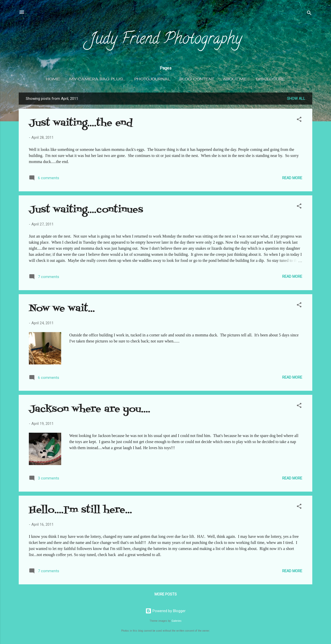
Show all (296, 99)
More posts (166, 594)
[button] (299, 120)
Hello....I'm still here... (80, 510)
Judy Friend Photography (166, 40)
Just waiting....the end (81, 123)
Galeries (176, 621)
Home (53, 79)
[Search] (309, 14)
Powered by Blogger (165, 611)
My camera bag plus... (97, 79)
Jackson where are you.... (90, 409)
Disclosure (271, 79)
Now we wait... (62, 309)
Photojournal (152, 79)
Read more (292, 178)
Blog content (197, 79)
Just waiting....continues (86, 210)
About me (235, 79)
